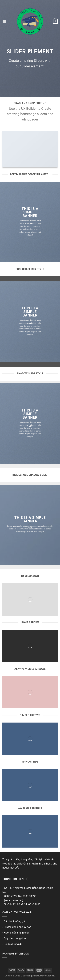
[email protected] (14, 900)
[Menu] (4, 21)
